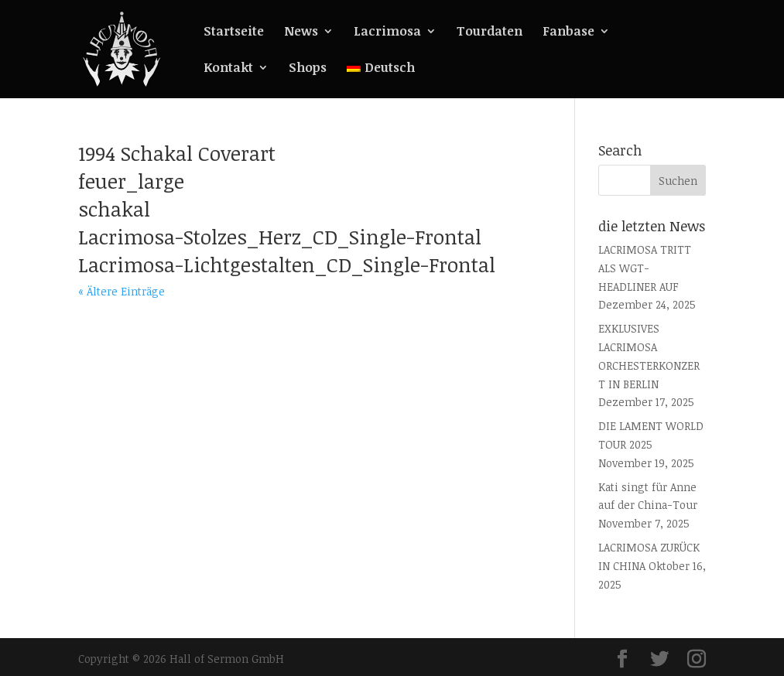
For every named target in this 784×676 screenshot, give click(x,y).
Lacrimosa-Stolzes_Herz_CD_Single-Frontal (280, 237)
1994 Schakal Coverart (177, 153)
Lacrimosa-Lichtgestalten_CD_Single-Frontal (287, 265)
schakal (114, 209)
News (301, 32)
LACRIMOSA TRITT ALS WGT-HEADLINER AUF (645, 268)
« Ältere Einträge (122, 291)
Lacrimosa (387, 32)
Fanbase (568, 32)
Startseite (234, 32)
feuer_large (131, 181)
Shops (308, 69)
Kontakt (228, 69)
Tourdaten (490, 32)
